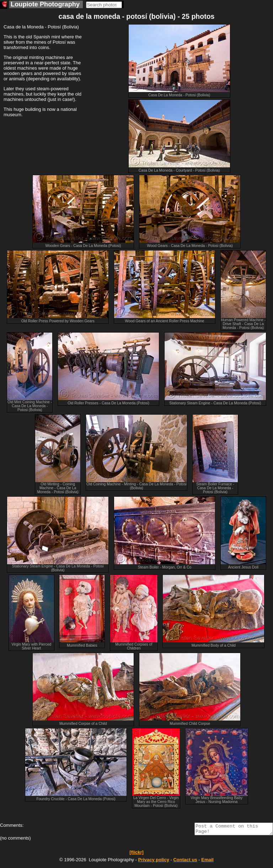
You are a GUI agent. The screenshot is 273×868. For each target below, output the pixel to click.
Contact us (185, 862)
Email (207, 862)
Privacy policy (153, 862)
